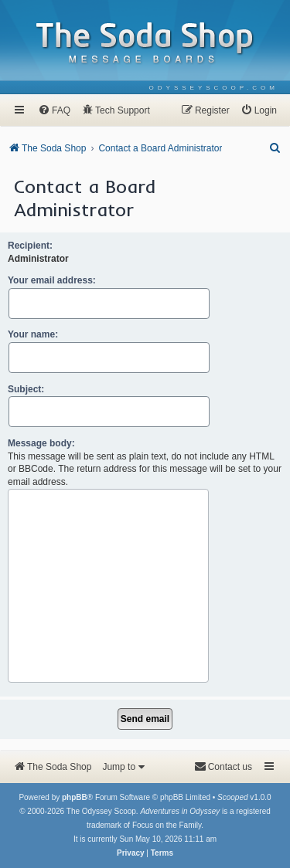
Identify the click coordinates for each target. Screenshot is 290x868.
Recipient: (30, 246)
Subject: (26, 389)
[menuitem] (214, 88)
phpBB (75, 797)
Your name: (33, 334)
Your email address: (52, 280)
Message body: (41, 443)
